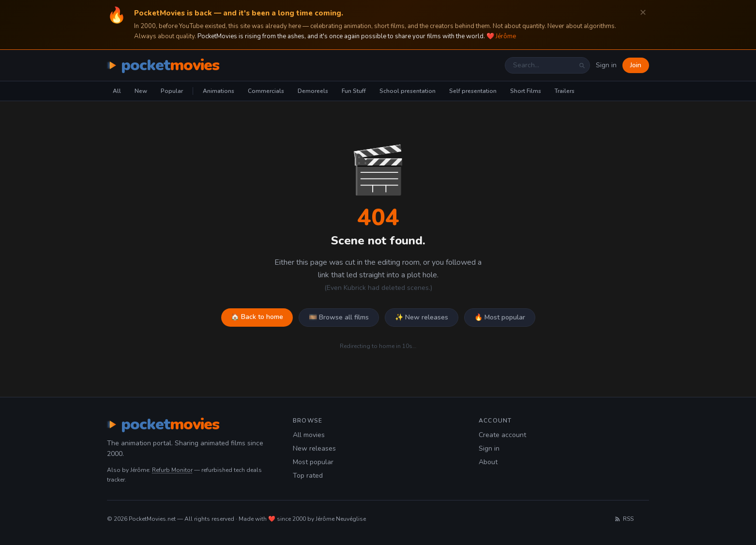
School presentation (408, 91)
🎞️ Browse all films (339, 317)
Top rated (308, 476)
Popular (172, 91)
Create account (502, 435)
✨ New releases (422, 317)
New (141, 91)
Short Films (526, 91)
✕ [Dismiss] (643, 13)
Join (636, 65)
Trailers (565, 91)
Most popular (313, 462)
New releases (314, 448)
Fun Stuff (354, 91)
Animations (219, 91)
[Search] (582, 65)
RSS (624, 519)
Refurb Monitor (172, 470)
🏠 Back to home (257, 317)
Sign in (606, 65)
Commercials (266, 91)
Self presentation (473, 91)
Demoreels (313, 91)
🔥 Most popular (500, 317)
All (117, 91)
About (488, 462)
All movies (309, 435)
